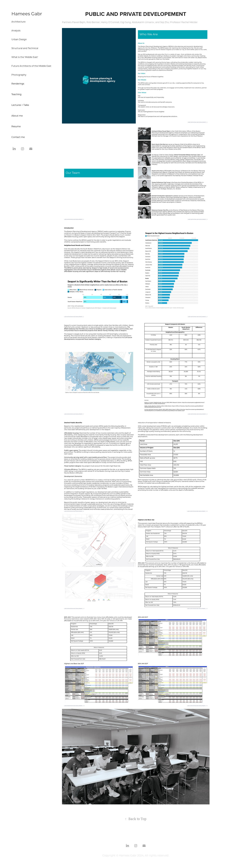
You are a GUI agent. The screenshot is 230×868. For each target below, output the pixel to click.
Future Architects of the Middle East (31, 66)
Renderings (18, 84)
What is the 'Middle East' (25, 57)
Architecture (18, 22)
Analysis (16, 30)
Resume (16, 126)
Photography (19, 75)
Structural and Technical (25, 48)
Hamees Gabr (27, 14)
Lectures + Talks (20, 105)
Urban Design (19, 39)
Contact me (18, 137)
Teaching (16, 94)
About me (17, 116)
